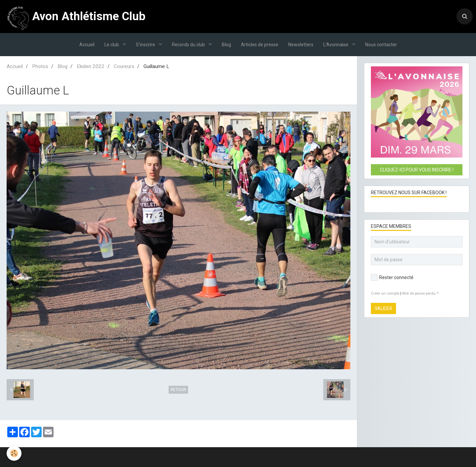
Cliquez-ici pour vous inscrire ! (417, 170)
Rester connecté (392, 277)
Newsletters (301, 45)
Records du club (189, 45)
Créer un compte (385, 293)
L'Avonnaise (336, 45)
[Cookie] (14, 453)
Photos (40, 66)
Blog (226, 45)
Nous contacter (381, 45)
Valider (383, 308)
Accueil (87, 45)
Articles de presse (260, 45)
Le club (112, 45)
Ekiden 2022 (91, 66)
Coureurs (124, 66)
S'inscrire (146, 45)
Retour (178, 390)
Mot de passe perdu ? (420, 293)
